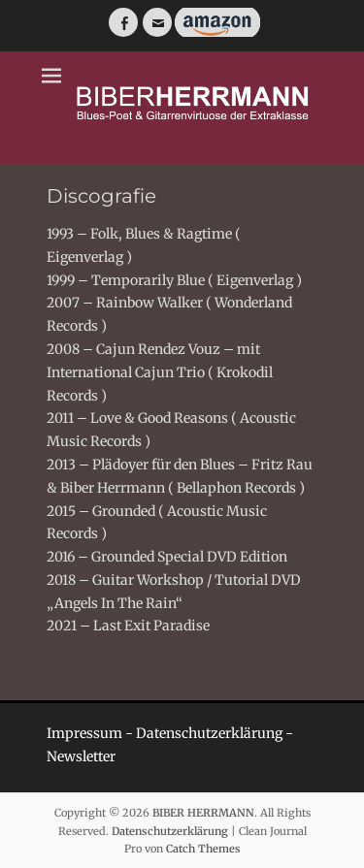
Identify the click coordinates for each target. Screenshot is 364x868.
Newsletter (81, 756)
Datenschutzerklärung (209, 733)
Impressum (84, 733)
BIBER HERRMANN (203, 813)
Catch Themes (203, 849)
